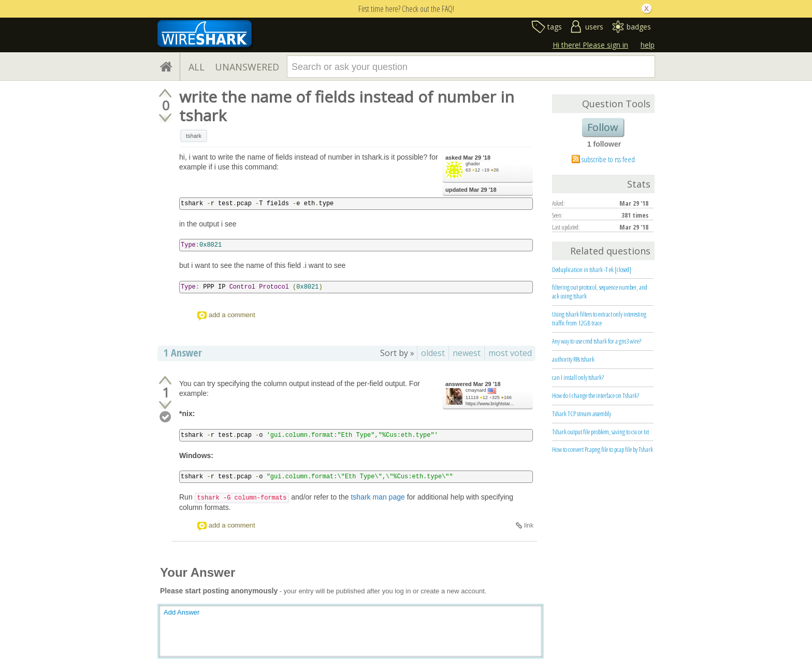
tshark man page (378, 497)
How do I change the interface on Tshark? (596, 395)
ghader (473, 164)
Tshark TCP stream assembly (582, 414)
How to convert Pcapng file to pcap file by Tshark (603, 449)
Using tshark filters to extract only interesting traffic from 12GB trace (599, 318)
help (648, 45)
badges (639, 27)
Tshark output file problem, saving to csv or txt (600, 432)
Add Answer (182, 612)
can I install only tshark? (578, 377)
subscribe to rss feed (608, 159)
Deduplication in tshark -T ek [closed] (592, 269)
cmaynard (476, 390)
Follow (603, 127)
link (529, 525)
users (594, 27)
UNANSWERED (247, 67)
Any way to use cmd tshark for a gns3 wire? (597, 341)
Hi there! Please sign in (590, 45)
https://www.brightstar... (490, 404)
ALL (197, 67)
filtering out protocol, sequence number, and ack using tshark (600, 291)
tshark (194, 136)
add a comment (232, 315)
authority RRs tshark (573, 359)
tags (555, 27)
